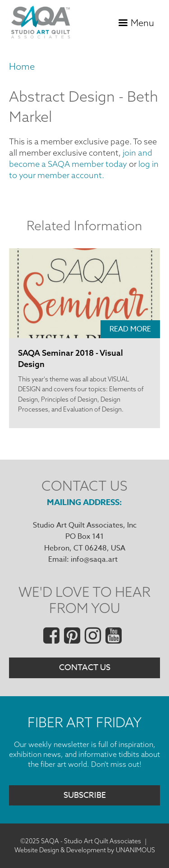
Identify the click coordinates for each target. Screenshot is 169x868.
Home (22, 66)
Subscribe (85, 795)
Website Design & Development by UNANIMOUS (85, 850)
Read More (130, 329)
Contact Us (85, 668)
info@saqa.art (94, 559)
